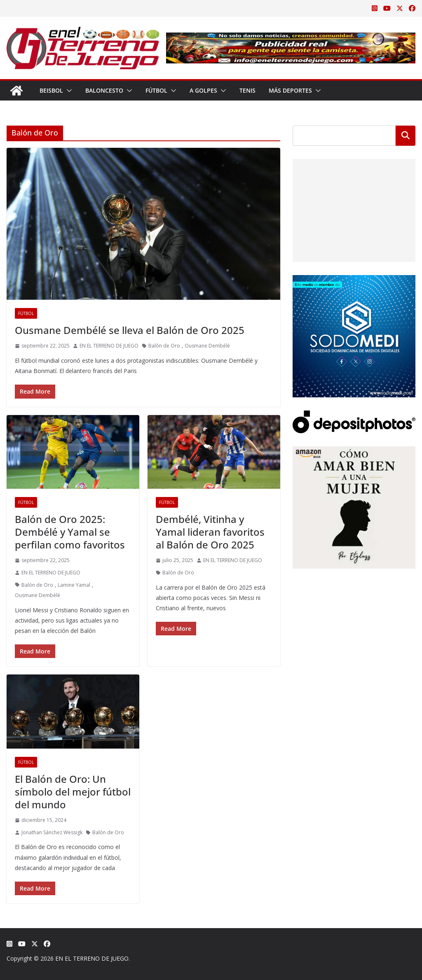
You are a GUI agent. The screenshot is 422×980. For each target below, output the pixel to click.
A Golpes (203, 90)
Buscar (406, 135)
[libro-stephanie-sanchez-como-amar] (354, 451)
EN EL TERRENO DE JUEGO (109, 346)
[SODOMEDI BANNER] (354, 280)
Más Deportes (290, 90)
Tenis (247, 90)
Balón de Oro (164, 346)
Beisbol (51, 90)
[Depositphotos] (354, 416)
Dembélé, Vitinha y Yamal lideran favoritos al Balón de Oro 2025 (210, 532)
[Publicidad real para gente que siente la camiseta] (291, 38)
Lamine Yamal (74, 585)
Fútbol (156, 90)
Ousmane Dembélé (207, 346)
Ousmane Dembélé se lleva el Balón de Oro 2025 (130, 330)
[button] (68, 91)
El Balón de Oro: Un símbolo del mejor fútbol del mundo (73, 792)
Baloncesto (104, 90)
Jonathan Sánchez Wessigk (52, 832)
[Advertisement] (352, 210)
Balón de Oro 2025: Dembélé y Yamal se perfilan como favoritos (70, 532)
